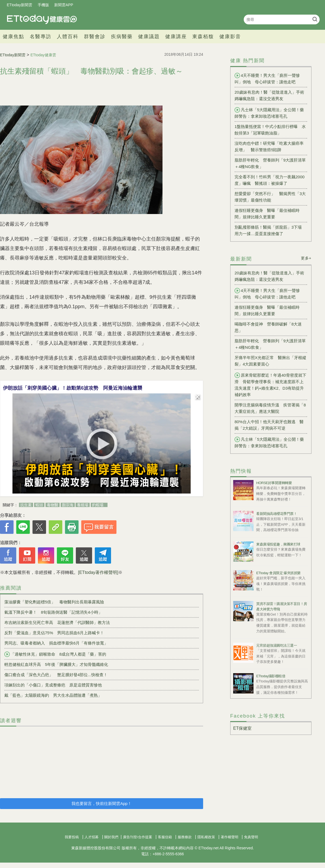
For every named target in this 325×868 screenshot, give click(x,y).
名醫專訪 (41, 37)
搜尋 (315, 19)
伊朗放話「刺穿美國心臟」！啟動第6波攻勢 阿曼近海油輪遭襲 (73, 388)
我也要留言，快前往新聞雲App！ (102, 803)
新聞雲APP (64, 5)
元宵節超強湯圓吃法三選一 (277, 645)
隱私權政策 (206, 837)
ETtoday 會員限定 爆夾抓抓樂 (278, 573)
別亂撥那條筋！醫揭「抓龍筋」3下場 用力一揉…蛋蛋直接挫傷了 (270, 230)
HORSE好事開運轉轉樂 (274, 483)
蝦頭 (39, 505)
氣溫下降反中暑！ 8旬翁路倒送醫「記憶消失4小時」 (53, 612)
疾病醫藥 (122, 37)
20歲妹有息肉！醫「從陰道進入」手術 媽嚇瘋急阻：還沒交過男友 (271, 95)
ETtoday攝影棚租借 (271, 676)
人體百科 (68, 37)
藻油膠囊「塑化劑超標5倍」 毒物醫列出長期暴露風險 (54, 602)
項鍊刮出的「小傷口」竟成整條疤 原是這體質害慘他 (53, 685)
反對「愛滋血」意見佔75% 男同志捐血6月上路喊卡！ (54, 633)
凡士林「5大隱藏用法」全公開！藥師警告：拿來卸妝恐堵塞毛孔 (269, 113)
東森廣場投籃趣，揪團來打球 (278, 544)
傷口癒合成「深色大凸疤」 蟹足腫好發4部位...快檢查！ (56, 675)
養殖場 (83, 505)
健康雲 (42, 19)
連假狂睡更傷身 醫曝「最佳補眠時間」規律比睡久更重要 (267, 214)
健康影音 (230, 37)
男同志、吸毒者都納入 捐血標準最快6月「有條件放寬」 (56, 643)
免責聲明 (251, 837)
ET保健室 (242, 728)
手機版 (43, 5)
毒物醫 (53, 505)
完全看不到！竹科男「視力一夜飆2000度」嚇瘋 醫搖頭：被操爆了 (269, 180)
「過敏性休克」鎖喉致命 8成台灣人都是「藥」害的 (55, 654)
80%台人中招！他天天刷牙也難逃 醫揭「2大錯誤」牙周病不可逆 (269, 425)
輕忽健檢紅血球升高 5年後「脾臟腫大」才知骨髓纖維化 (56, 664)
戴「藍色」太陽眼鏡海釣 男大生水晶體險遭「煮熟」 (53, 695)
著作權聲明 (230, 837)
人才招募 (92, 837)
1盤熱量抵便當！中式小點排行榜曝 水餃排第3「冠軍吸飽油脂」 (270, 130)
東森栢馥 (203, 37)
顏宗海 (68, 505)
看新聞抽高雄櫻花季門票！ (277, 514)
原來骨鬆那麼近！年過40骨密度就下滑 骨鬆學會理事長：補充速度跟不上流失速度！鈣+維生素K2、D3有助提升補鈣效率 (270, 385)
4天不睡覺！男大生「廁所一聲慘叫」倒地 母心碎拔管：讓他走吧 (267, 78)
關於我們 (111, 837)
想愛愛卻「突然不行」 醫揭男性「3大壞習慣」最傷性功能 (270, 197)
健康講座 (176, 37)
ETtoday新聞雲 (19, 5)
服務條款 (185, 837)
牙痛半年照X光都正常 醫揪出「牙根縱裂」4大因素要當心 (270, 361)
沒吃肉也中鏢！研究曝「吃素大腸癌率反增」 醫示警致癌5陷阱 (269, 147)
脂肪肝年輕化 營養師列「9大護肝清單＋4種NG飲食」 (270, 163)
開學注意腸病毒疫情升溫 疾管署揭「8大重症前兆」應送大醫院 (270, 408)
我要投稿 (72, 837)
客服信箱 (165, 837)
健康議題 (149, 37)
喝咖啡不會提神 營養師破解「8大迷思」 (268, 327)
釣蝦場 (98, 505)
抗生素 (26, 505)
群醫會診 (95, 37)
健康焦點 (14, 37)
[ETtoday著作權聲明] (98, 572)
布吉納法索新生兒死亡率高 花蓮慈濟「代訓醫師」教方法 (57, 622)
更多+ (306, 258)
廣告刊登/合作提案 (138, 837)
